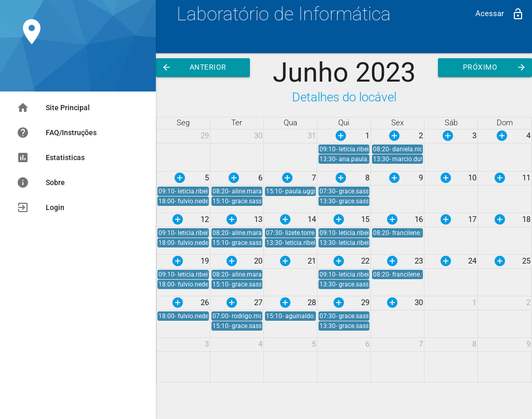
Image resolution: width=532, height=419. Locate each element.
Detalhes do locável (344, 97)
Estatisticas (51, 158)
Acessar (500, 14)
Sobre (41, 182)
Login (41, 207)
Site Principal (53, 108)
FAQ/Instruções (57, 133)
